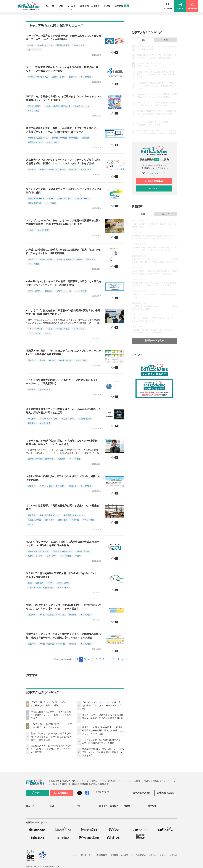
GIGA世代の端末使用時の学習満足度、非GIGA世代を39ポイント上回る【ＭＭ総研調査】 (63, 575)
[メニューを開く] (11, 6)
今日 (143, 40)
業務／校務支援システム (50, 515)
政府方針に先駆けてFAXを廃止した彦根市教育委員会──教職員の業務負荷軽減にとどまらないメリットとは (103, 730)
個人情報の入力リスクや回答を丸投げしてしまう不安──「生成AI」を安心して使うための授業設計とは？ (51, 749)
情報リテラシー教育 (36, 199)
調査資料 (32, 259)
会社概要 (124, 855)
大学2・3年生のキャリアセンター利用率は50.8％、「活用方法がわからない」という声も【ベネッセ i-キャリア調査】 (64, 607)
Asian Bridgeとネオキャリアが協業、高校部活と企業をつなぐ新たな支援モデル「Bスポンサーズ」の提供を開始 (64, 283)
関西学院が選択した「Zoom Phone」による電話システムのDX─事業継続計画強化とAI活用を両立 (103, 752)
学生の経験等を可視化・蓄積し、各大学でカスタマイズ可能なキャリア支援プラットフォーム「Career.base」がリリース (63, 130)
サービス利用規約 (138, 855)
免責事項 (114, 855)
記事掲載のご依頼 (142, 793)
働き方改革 (50, 520)
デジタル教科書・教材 (49, 419)
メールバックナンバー (154, 173)
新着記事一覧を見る (154, 341)
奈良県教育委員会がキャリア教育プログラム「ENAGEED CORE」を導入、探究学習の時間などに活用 (64, 411)
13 (113, 659)
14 (118, 659)
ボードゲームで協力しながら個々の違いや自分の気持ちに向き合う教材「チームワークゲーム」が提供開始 (63, 37)
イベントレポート (35, 329)
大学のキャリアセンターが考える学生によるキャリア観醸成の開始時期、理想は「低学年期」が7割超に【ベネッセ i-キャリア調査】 (63, 636)
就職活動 (85, 138)
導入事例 (32, 419)
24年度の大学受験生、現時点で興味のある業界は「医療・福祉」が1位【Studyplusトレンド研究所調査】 (63, 252)
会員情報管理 (102, 855)
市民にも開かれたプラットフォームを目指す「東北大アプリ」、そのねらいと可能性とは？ (51, 715)
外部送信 (173, 855)
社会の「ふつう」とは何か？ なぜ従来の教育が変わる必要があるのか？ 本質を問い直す (103, 718)
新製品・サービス (45, 45)
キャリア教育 (79, 45)
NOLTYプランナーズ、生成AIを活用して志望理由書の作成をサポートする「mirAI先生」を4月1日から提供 (63, 544)
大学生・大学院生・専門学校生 (58, 106)
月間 (166, 40)
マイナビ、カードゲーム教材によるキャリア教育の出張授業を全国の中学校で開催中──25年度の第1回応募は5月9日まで (63, 222)
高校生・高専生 (59, 77)
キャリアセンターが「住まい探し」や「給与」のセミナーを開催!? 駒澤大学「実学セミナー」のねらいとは (62, 442)
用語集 (107, 6)
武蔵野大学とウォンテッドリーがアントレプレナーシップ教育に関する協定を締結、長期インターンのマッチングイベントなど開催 (63, 162)
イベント (72, 6)
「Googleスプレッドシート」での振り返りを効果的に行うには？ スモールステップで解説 (103, 705)
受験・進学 (91, 259)
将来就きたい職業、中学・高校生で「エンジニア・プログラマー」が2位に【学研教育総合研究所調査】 (63, 352)
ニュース (50, 6)
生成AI (48, 333)
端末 (30, 583)
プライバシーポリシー (158, 855)
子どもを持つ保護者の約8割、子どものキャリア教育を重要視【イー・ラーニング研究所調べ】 (62, 382)
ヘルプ (75, 855)
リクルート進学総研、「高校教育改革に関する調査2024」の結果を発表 (63, 507)
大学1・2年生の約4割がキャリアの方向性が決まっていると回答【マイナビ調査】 (63, 478)
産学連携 (32, 170)
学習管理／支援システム (38, 77)
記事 (61, 6)
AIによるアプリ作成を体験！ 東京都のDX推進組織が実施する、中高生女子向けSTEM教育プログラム (63, 312)
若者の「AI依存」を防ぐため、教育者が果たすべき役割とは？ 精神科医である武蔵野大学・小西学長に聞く (51, 737)
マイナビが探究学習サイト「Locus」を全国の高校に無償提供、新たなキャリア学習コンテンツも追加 (63, 69)
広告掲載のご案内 (166, 793)
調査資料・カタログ (90, 6)
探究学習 (73, 77)
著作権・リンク (87, 855)
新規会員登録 (154, 181)
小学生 (31, 45)
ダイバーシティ (34, 50)
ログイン (154, 188)
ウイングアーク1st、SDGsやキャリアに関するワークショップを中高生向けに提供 (64, 191)
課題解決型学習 (63, 45)
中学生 (51, 199)
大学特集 (122, 6)
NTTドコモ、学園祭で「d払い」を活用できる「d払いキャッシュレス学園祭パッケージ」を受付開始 (64, 98)
